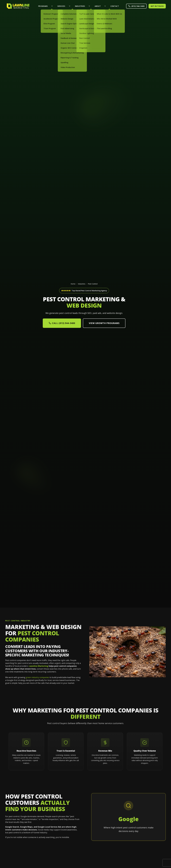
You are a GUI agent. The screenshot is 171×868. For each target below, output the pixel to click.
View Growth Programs (104, 323)
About (98, 6)
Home (73, 284)
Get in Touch (157, 6)
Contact (115, 6)
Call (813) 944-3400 (62, 323)
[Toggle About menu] (105, 6)
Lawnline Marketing (39, 669)
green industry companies (37, 680)
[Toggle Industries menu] (89, 6)
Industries (80, 6)
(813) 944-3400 (136, 6)
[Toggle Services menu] (70, 6)
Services (61, 6)
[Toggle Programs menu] (52, 6)
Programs (43, 6)
